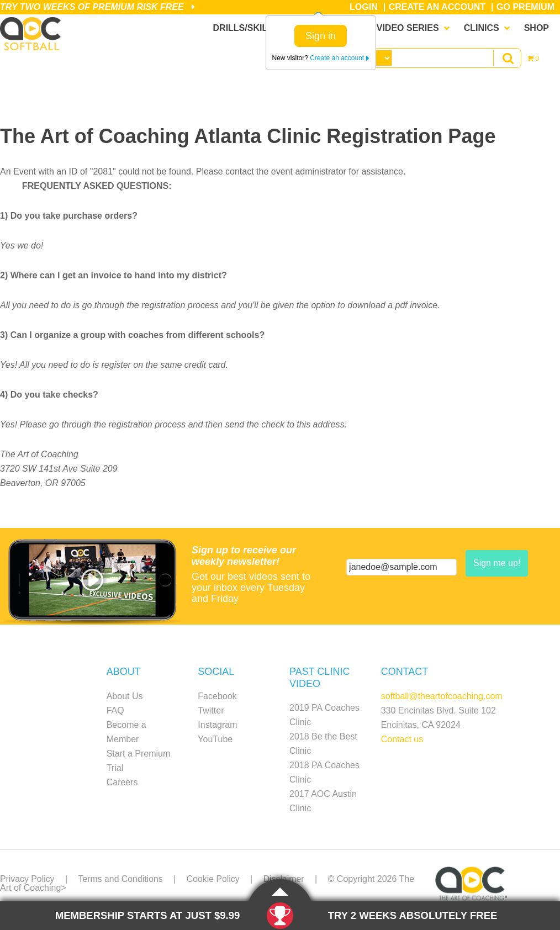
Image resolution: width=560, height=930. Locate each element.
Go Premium (525, 7)
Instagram (217, 725)
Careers (122, 782)
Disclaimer (286, 879)
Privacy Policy (28, 879)
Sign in (321, 36)
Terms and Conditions (121, 879)
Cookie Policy (215, 879)
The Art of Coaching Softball (33, 34)
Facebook (217, 696)
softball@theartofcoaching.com (442, 696)
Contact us (402, 739)
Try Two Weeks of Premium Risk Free (97, 7)
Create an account (339, 58)
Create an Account (437, 7)
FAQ (115, 710)
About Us (125, 696)
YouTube (215, 739)
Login (364, 7)
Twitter (211, 710)
